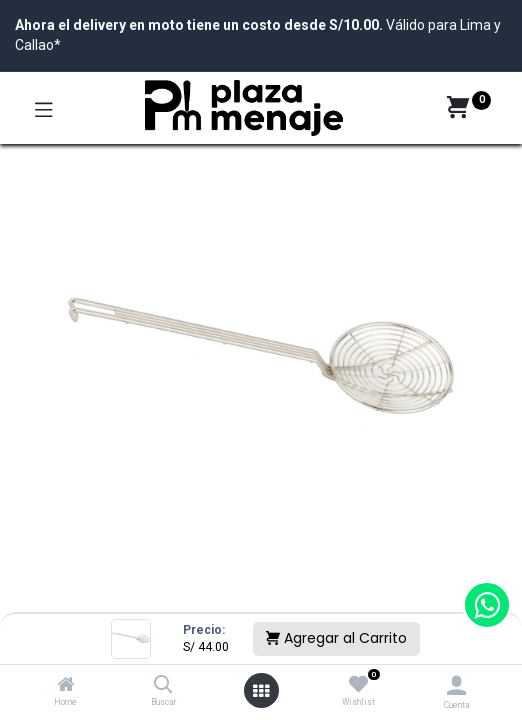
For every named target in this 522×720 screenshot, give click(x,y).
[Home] (66, 686)
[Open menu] (261, 691)
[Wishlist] (358, 685)
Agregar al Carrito (336, 638)
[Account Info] (456, 685)
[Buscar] (163, 686)
